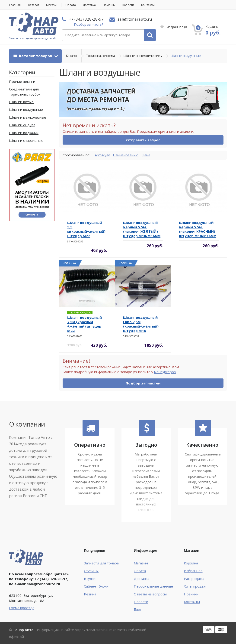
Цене (147, 155)
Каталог (35, 5)
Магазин (54, 5)
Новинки (191, 594)
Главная (15, 5)
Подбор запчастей (89, 24)
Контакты (154, 5)
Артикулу (102, 155)
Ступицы (91, 571)
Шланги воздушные (185, 56)
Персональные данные (153, 586)
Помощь (114, 5)
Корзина (191, 563)
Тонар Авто (23, 630)
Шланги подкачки (24, 133)
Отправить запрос (143, 140)
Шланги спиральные (26, 141)
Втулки (90, 579)
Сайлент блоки (96, 586)
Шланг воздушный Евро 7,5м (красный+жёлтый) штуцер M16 (141, 324)
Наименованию (126, 155)
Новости (133, 5)
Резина (90, 594)
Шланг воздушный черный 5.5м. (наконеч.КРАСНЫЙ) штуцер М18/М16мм (198, 229)
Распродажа (194, 579)
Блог (138, 610)
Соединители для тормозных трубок (25, 92)
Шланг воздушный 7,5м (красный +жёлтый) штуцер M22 (85, 324)
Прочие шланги (22, 81)
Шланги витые (21, 102)
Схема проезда (22, 608)
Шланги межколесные (28, 117)
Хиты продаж (195, 586)
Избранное (174, 27)
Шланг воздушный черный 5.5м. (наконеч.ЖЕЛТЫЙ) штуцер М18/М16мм (142, 229)
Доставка (93, 5)
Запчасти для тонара (101, 563)
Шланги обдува (22, 125)
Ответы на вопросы (150, 594)
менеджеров (165, 372)
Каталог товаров (33, 56)
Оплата (73, 5)
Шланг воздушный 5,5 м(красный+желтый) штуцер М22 (86, 229)
